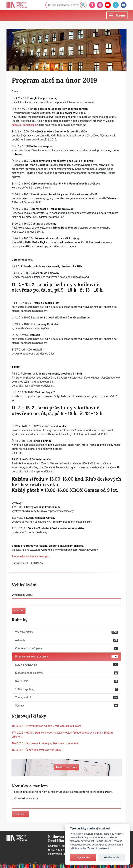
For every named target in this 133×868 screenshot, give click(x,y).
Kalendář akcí (67, 767)
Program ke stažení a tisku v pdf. (31, 556)
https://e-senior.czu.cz (25, 125)
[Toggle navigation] (117, 15)
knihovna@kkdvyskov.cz (62, 854)
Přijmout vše (83, 857)
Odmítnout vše (112, 857)
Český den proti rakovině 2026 (36, 750)
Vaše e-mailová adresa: (25, 799)
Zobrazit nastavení (98, 848)
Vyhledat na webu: (22, 595)
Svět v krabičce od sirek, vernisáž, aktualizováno (47, 726)
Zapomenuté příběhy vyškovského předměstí (45, 743)
